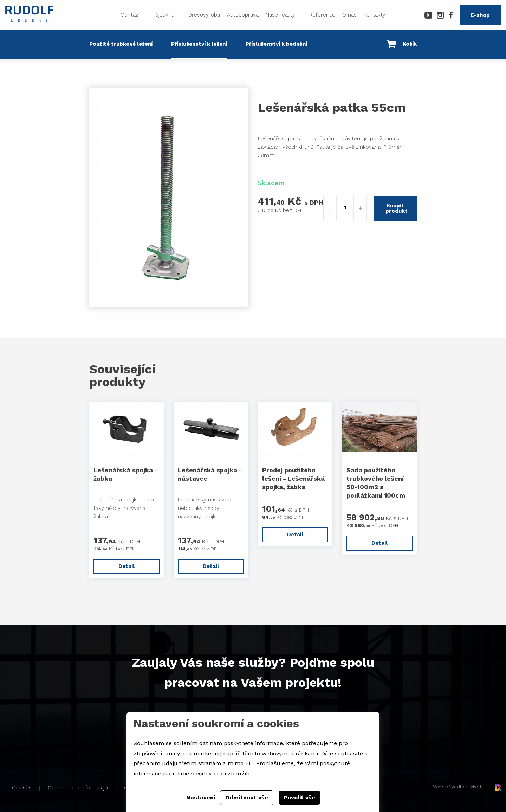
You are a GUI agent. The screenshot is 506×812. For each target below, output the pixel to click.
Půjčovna (163, 15)
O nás (349, 15)
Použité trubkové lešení (121, 44)
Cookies (22, 788)
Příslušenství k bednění (276, 44)
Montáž (129, 15)
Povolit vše (299, 797)
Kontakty (375, 15)
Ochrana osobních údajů (78, 788)
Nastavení (201, 797)
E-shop (480, 15)
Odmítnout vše (247, 797)
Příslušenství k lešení (199, 44)
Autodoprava (243, 15)
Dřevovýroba (204, 15)
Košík (402, 44)
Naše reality (280, 15)
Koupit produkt (397, 208)
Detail (126, 566)
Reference (322, 15)
